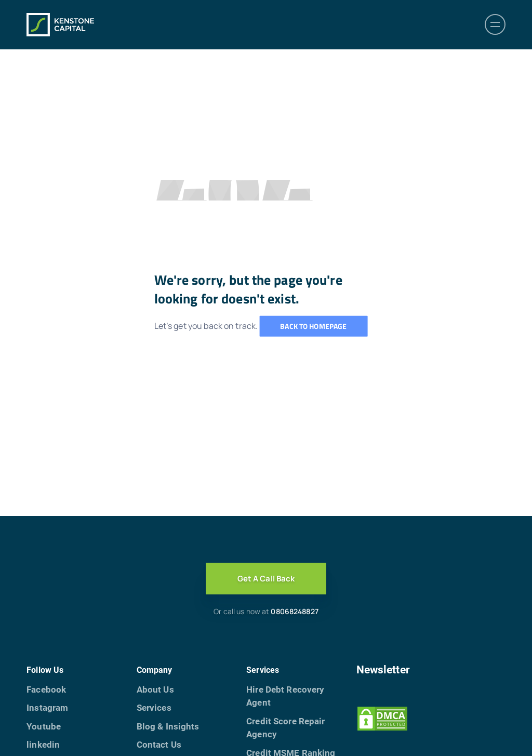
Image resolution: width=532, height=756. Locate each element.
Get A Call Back (266, 579)
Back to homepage (313, 326)
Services (154, 708)
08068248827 (294, 611)
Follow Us (45, 670)
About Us (155, 689)
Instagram (47, 708)
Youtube (44, 726)
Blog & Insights (168, 726)
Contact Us (159, 745)
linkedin (43, 745)
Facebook (46, 689)
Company (155, 670)
